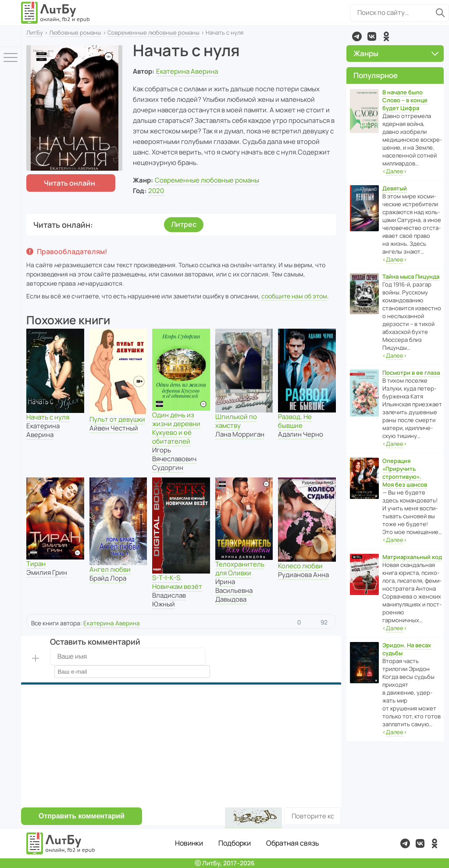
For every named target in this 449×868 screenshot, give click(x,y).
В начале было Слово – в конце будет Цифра (405, 100)
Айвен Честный (114, 428)
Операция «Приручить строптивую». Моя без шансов (405, 473)
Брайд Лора (108, 578)
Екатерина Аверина (187, 71)
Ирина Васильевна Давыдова (234, 590)
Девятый (395, 188)
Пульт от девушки (117, 419)
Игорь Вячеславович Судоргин (174, 459)
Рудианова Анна (303, 575)
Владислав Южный (169, 600)
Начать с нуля (48, 417)
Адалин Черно (301, 434)
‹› (395, 171)
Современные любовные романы (153, 32)
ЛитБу (35, 32)
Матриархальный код (412, 557)
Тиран (36, 564)
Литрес (184, 224)
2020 (156, 191)
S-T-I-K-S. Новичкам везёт (177, 582)
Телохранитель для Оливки (240, 569)
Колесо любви (300, 566)
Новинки (189, 843)
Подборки (235, 843)
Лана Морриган (240, 434)
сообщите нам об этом (294, 296)
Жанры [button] (396, 53)
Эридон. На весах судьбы (407, 649)
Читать (69, 183)
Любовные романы (75, 32)
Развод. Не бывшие (295, 421)
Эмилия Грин (47, 572)
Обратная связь (293, 843)
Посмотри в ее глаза (411, 373)
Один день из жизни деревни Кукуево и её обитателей (176, 428)
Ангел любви (110, 569)
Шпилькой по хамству (236, 421)
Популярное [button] (376, 75)
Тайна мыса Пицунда (411, 276)
